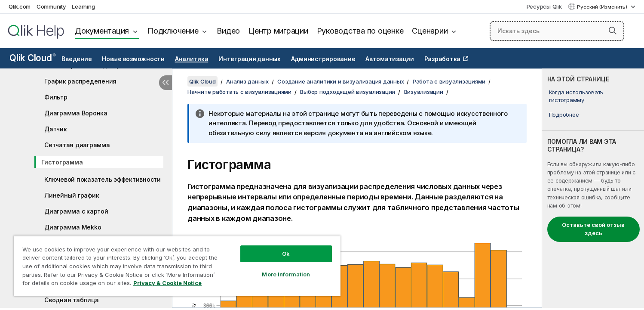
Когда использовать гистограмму (576, 96)
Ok (286, 254)
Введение (77, 59)
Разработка (443, 59)
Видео (228, 31)
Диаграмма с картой (76, 211)
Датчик (56, 129)
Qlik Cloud (33, 58)
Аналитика (192, 59)
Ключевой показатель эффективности (103, 179)
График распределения (80, 81)
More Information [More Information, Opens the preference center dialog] (286, 274)
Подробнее (564, 115)
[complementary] (593, 188)
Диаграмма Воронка (76, 113)
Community (51, 6)
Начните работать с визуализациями (239, 92)
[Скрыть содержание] (166, 83)
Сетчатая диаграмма (77, 145)
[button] (613, 31)
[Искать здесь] (557, 31)
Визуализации (424, 92)
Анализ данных (247, 81)
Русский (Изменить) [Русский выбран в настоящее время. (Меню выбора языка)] (603, 7)
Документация (102, 31)
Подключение (173, 31)
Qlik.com (20, 6)
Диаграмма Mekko (73, 227)
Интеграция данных (250, 59)
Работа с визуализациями (449, 81)
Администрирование (323, 59)
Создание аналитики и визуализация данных (340, 81)
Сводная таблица (71, 300)
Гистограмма (62, 162)
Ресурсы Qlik (544, 6)
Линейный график (72, 195)
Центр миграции (278, 31)
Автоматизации (390, 59)
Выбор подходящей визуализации (348, 92)
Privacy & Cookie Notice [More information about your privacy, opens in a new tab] (167, 283)
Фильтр (56, 97)
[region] (177, 266)
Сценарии (430, 31)
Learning (83, 6)
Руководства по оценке (360, 31)
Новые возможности (133, 59)
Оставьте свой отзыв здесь (593, 229)
